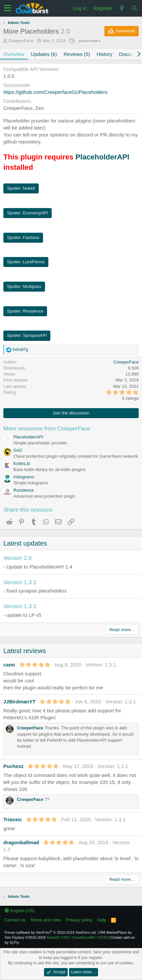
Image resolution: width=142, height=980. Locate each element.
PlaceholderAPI (102, 157)
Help (102, 920)
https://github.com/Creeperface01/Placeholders (55, 92)
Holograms (24, 477)
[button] (7, 8)
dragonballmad (21, 842)
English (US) (20, 911)
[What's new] (122, 8)
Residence (23, 490)
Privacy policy (79, 920)
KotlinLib (22, 464)
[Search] (134, 8)
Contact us (15, 920)
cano (9, 665)
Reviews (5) (77, 54)
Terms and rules (46, 920)
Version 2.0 (17, 558)
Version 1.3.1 (20, 582)
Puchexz (13, 766)
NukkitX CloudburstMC (77, 937)
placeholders (90, 41)
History (104, 54)
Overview (14, 54)
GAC (18, 450)
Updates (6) (44, 54)
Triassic (13, 819)
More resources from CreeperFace (47, 429)
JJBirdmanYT (19, 702)
